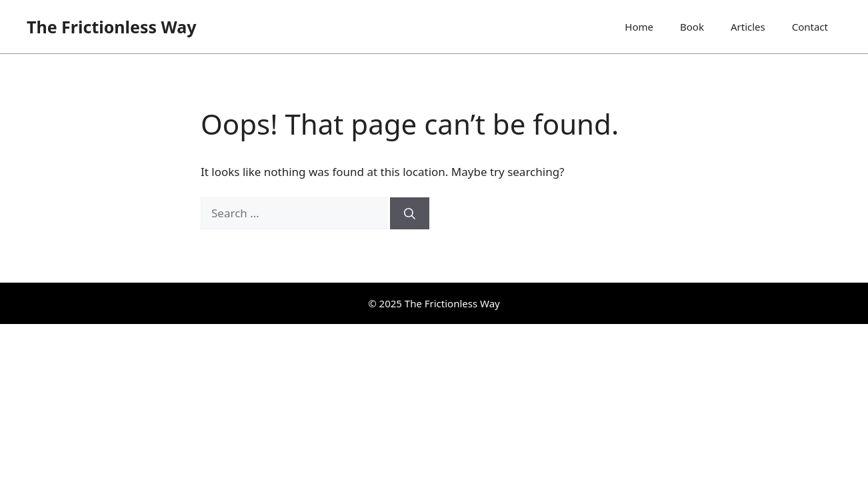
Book (692, 27)
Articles (748, 27)
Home (639, 27)
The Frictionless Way (111, 27)
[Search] (410, 213)
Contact (810, 27)
